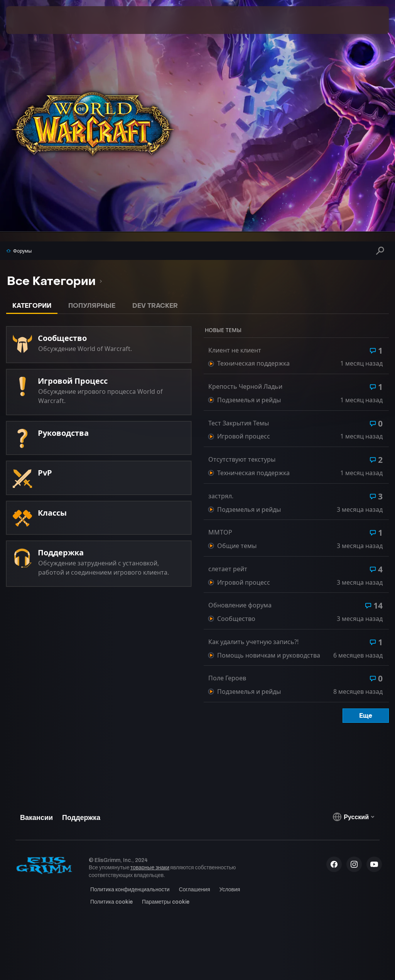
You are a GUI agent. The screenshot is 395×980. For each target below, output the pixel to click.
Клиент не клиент (235, 350)
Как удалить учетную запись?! (253, 642)
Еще (366, 716)
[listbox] (54, 281)
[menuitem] (104, 20)
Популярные (92, 306)
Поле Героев (227, 678)
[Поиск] (380, 250)
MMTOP (220, 532)
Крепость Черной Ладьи (245, 387)
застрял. (221, 496)
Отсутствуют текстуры (242, 460)
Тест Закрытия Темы (239, 423)
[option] (51, 281)
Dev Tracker (155, 306)
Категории (32, 306)
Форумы (19, 251)
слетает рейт (228, 569)
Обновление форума (240, 605)
